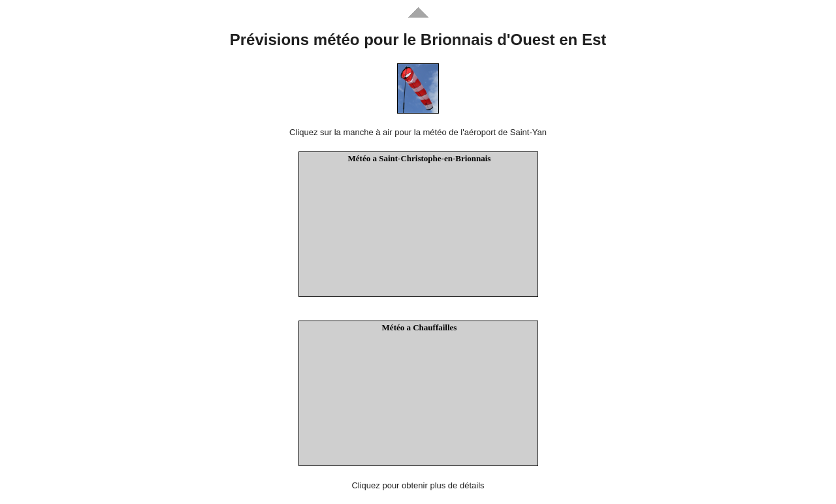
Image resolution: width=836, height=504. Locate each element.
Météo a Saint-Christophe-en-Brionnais (420, 158)
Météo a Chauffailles (420, 327)
